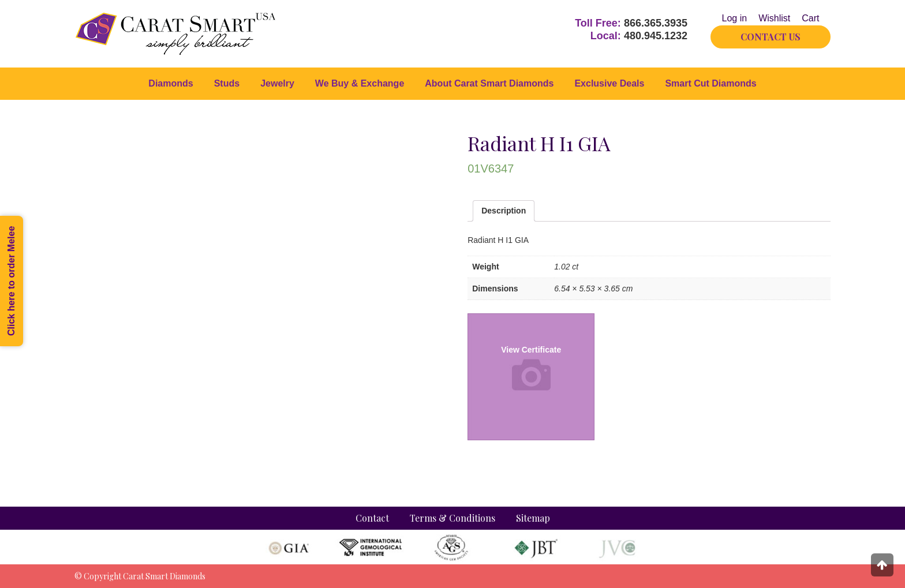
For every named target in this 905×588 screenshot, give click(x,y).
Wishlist (774, 18)
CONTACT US (771, 37)
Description (504, 211)
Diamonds (171, 83)
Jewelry (277, 83)
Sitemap (533, 518)
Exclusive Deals (609, 83)
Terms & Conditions (452, 518)
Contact (372, 518)
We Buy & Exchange (360, 83)
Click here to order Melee (11, 281)
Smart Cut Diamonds (710, 83)
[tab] (504, 211)
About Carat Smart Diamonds (489, 83)
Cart (810, 18)
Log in (735, 18)
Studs (227, 83)
